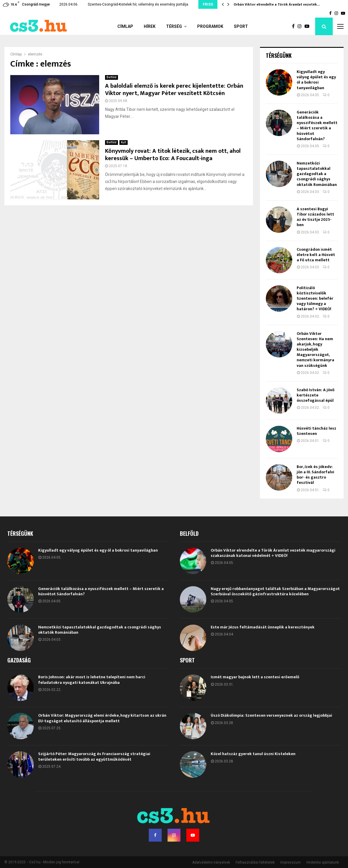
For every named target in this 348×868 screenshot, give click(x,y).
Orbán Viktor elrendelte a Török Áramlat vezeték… (277, 4)
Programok (210, 26)
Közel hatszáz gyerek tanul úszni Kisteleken (253, 754)
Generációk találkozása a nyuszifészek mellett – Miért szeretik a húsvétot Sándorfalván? (317, 126)
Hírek (150, 26)
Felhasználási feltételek (255, 862)
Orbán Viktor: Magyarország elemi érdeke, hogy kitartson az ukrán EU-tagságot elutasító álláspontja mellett (102, 718)
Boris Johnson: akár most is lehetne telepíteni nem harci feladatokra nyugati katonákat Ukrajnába (92, 680)
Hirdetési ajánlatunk (323, 862)
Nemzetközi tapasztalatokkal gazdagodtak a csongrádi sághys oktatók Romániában (317, 174)
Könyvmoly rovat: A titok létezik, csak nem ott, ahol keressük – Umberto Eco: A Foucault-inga (173, 155)
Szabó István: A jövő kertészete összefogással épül (316, 395)
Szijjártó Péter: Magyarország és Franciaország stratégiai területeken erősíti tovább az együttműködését (94, 756)
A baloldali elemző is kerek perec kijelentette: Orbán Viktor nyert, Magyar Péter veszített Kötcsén (174, 90)
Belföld (112, 77)
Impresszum (290, 862)
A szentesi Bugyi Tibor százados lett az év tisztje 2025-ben (315, 217)
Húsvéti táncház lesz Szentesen (316, 431)
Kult (124, 142)
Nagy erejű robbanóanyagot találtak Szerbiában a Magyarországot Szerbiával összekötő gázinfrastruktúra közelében (275, 591)
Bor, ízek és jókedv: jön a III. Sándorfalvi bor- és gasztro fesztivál (315, 475)
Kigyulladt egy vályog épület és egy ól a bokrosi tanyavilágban (316, 80)
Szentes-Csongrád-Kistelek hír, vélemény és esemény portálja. (138, 4)
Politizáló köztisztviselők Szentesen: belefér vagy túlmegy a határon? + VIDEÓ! (315, 299)
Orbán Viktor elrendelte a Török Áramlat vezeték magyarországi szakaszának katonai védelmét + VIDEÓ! (273, 553)
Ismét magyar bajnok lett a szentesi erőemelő (255, 677)
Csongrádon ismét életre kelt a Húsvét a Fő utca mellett (316, 255)
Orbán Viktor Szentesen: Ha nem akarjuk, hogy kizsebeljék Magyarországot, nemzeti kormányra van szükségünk (315, 350)
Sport (241, 26)
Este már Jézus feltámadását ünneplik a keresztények (263, 627)
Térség (174, 26)
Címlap (125, 26)
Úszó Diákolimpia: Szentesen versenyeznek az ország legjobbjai (271, 715)
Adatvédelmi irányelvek (211, 862)
